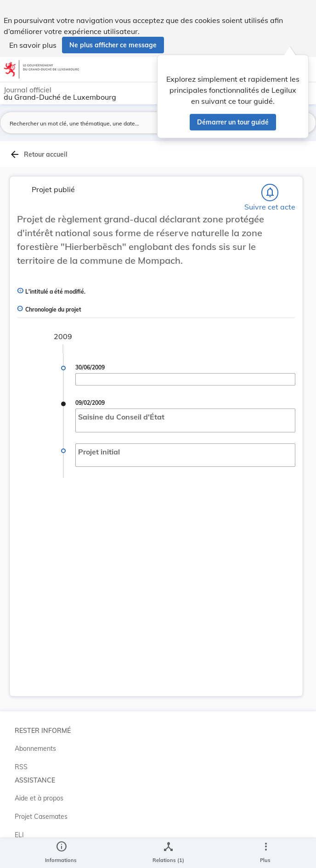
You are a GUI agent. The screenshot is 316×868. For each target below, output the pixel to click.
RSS (21, 767)
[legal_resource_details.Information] (61, 853)
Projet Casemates (41, 817)
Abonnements (35, 749)
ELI (19, 835)
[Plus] (265, 853)
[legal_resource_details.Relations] (168, 853)
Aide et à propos (39, 798)
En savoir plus (33, 45)
